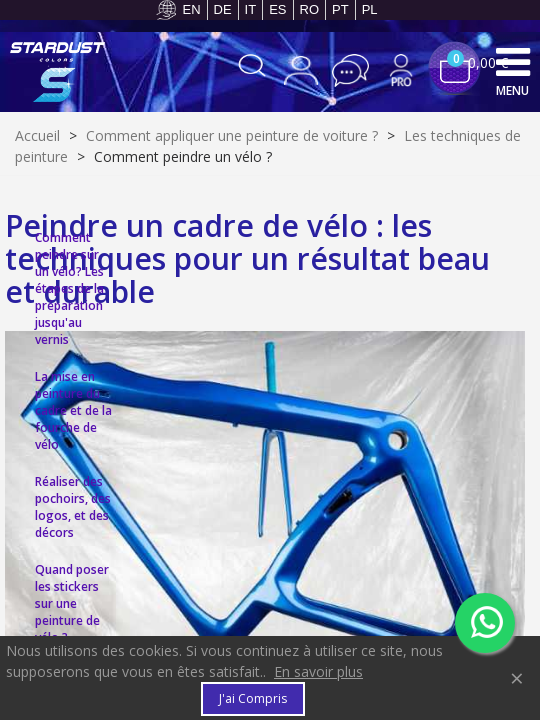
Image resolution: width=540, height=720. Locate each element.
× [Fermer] (517, 677)
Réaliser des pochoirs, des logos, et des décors (73, 507)
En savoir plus (318, 671)
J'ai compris (253, 698)
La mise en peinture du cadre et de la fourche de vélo (73, 410)
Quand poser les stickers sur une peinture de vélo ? (72, 603)
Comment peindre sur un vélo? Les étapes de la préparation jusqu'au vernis (69, 288)
